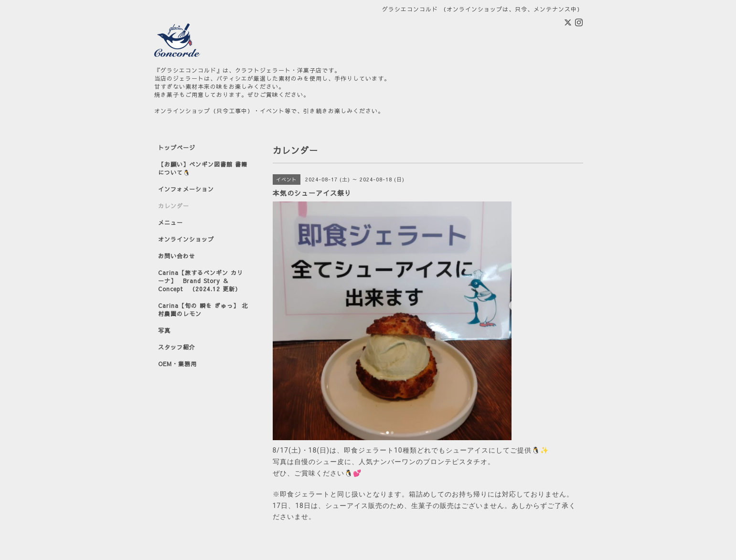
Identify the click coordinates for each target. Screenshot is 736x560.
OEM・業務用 (177, 364)
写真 (164, 330)
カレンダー (174, 206)
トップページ (177, 148)
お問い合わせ (177, 256)
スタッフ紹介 (177, 347)
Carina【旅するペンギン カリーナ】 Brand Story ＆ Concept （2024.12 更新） (201, 281)
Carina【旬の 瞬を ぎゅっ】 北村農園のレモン (203, 310)
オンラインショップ (186, 239)
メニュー (171, 222)
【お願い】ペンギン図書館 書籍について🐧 (203, 168)
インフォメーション (186, 189)
